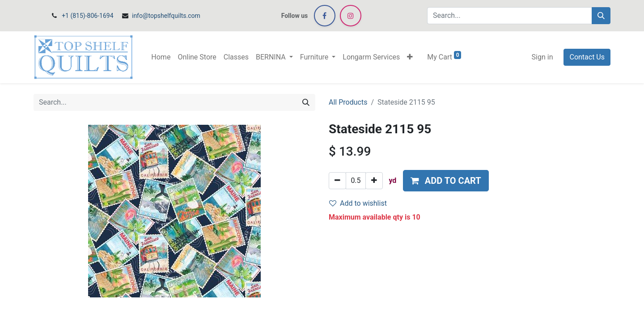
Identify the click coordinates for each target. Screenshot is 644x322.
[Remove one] (337, 181)
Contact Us (587, 57)
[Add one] (374, 181)
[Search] (601, 16)
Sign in (542, 57)
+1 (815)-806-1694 (87, 16)
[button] (410, 57)
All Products (348, 102)
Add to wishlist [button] (358, 203)
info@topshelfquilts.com (166, 16)
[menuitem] (161, 57)
